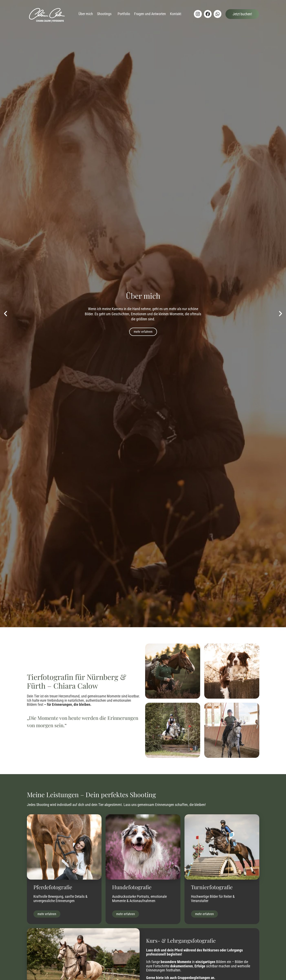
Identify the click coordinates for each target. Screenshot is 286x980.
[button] (6, 314)
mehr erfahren (143, 332)
